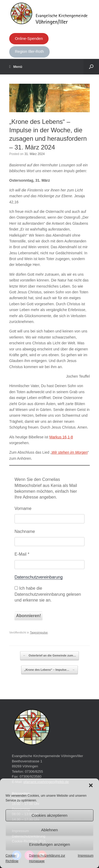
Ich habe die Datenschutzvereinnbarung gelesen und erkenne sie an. (48, 594)
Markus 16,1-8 (61, 437)
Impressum (86, 856)
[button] (91, 785)
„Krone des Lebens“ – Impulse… (49, 670)
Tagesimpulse (39, 632)
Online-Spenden (29, 39)
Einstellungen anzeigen (49, 844)
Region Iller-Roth (29, 51)
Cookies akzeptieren (50, 815)
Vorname (23, 508)
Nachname (25, 531)
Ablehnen (49, 830)
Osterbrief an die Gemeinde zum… (49, 656)
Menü (16, 67)
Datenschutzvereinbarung (39, 577)
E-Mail (22, 554)
